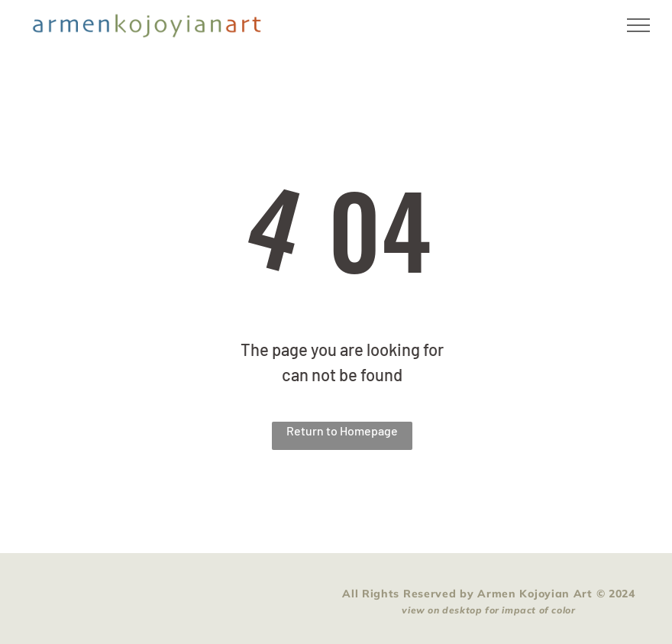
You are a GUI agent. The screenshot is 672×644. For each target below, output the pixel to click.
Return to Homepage (342, 430)
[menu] (638, 25)
